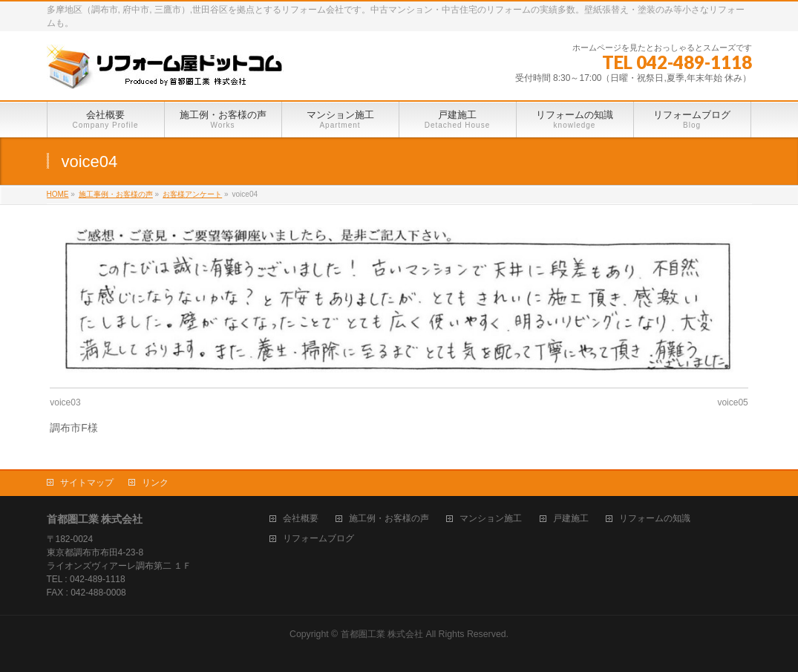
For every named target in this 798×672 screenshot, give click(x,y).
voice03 (65, 402)
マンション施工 (491, 519)
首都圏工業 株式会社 (382, 634)
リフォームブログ (318, 539)
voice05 (732, 402)
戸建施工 (571, 519)
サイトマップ (87, 483)
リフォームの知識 (655, 519)
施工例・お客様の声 (389, 519)
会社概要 (301, 519)
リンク (155, 483)
